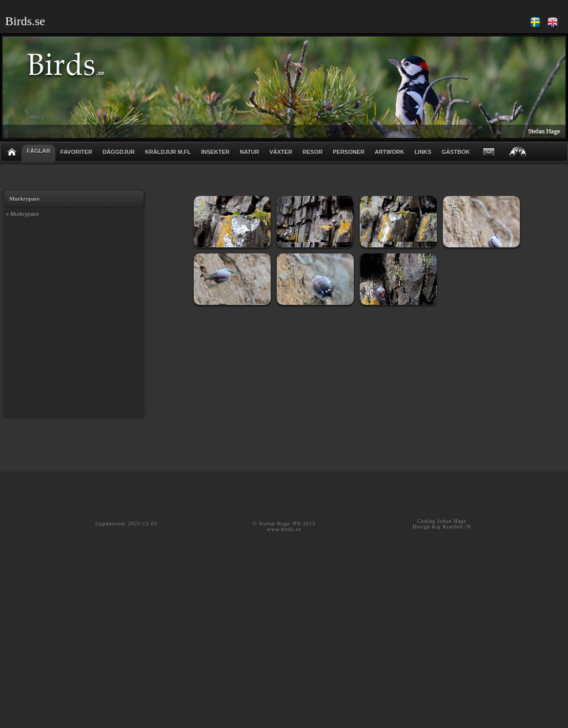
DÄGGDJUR (119, 152)
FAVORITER (76, 152)
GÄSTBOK (455, 152)
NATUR (250, 152)
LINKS (423, 152)
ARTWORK (389, 152)
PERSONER (349, 152)
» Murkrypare (22, 214)
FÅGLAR (38, 151)
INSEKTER (215, 152)
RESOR (312, 152)
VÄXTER (281, 152)
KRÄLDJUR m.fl (168, 152)
